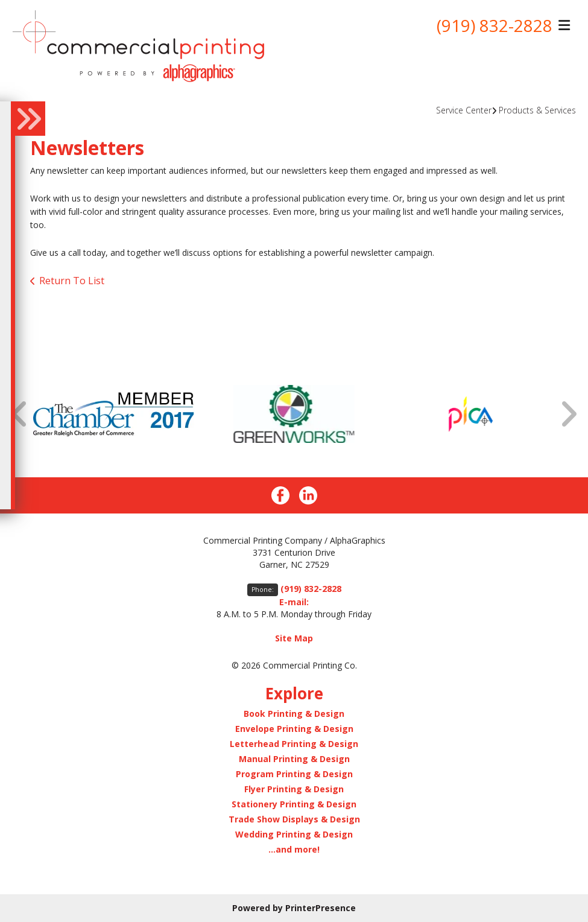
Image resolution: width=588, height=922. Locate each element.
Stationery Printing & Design (294, 804)
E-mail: (294, 602)
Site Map (294, 638)
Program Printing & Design (294, 774)
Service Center (464, 110)
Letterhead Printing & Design (294, 744)
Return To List (72, 281)
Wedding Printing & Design (294, 834)
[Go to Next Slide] (568, 414)
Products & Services (537, 110)
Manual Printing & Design (294, 759)
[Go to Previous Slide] (20, 414)
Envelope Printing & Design (294, 729)
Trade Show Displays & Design (294, 819)
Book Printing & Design (294, 714)
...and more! (294, 849)
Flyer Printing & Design (294, 789)
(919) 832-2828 (495, 26)
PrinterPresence (321, 908)
